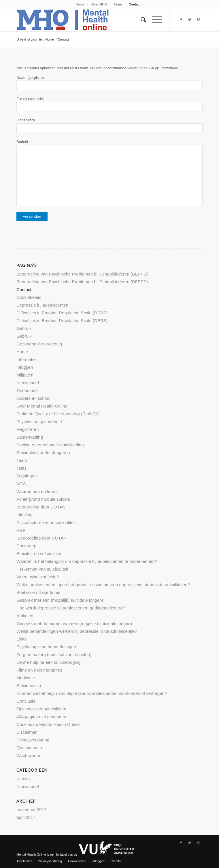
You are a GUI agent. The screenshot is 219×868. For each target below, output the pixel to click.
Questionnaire (30, 748)
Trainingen (27, 476)
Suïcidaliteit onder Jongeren (43, 453)
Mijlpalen (25, 375)
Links (21, 639)
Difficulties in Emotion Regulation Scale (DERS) (62, 313)
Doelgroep (26, 546)
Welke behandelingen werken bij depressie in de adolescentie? (77, 631)
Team (118, 4)
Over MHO (99, 4)
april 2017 (26, 817)
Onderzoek (27, 390)
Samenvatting (30, 437)
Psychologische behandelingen (46, 647)
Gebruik (24, 328)
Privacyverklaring (33, 740)
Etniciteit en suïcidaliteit (39, 554)
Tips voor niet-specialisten (41, 709)
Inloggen (25, 367)
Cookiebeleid (29, 297)
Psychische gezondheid (39, 421)
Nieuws (23, 779)
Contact (135, 4)
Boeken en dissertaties (38, 592)
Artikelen (25, 616)
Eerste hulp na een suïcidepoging (49, 662)
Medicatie (26, 678)
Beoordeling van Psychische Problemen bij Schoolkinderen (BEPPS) (82, 274)
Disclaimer (27, 732)
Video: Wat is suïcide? (38, 577)
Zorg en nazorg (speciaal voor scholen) (54, 654)
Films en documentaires (39, 670)
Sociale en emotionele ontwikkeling (50, 445)
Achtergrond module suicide (43, 499)
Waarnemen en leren (37, 491)
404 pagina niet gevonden (41, 717)
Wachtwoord (28, 755)
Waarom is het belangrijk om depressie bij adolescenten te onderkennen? (87, 561)
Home (80, 4)
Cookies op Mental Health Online (48, 724)
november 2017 (31, 809)
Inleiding (24, 515)
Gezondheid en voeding (39, 344)
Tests (21, 468)
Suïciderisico (29, 686)
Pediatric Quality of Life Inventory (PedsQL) (58, 414)
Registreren (28, 429)
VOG (21, 484)
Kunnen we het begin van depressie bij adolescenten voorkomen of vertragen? (92, 693)
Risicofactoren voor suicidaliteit (46, 522)
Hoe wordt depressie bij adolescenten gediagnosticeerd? (71, 608)
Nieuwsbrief (28, 383)
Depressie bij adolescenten (42, 305)
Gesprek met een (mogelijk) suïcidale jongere (60, 600)
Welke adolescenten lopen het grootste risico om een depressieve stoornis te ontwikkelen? (103, 585)
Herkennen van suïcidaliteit (42, 569)
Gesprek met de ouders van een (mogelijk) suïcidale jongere (74, 623)
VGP (21, 530)
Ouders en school (33, 398)
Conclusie (26, 701)
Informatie (26, 359)
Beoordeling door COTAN (41, 507)
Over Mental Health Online (42, 406)
